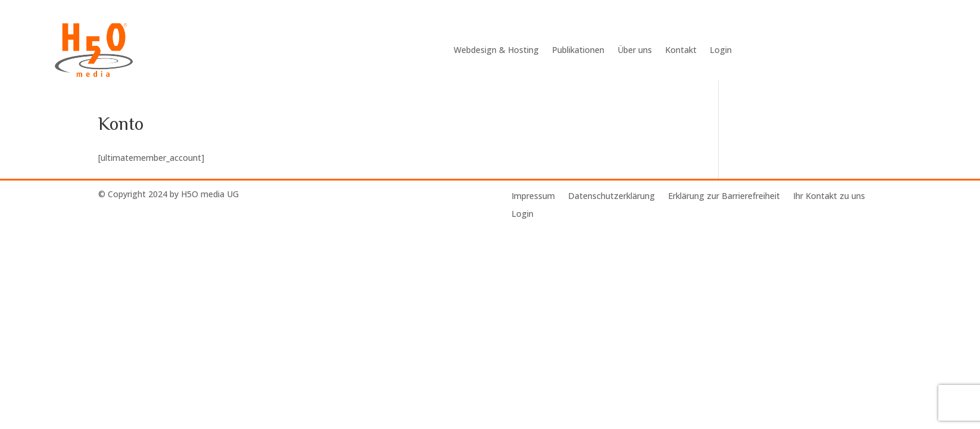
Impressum (533, 197)
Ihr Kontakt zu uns (829, 197)
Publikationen (578, 50)
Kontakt (681, 50)
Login (721, 50)
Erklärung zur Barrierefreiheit (724, 197)
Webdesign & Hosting (496, 50)
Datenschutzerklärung (611, 197)
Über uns (635, 50)
